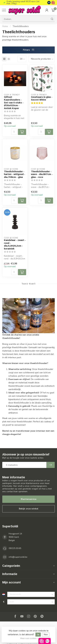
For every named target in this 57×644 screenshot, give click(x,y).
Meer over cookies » (29, 638)
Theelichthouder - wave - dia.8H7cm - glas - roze (42, 174)
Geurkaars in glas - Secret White (42, 98)
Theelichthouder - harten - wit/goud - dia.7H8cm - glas (15, 174)
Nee (46, 634)
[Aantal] (14, 132)
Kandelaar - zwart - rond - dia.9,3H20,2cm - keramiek (15, 244)
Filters (28, 50)
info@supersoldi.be (18, 557)
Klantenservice (29, 499)
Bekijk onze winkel (29, 509)
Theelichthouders (21, 26)
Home (5, 26)
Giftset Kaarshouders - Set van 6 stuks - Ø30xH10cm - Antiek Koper (14, 103)
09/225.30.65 (15, 548)
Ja (38, 634)
